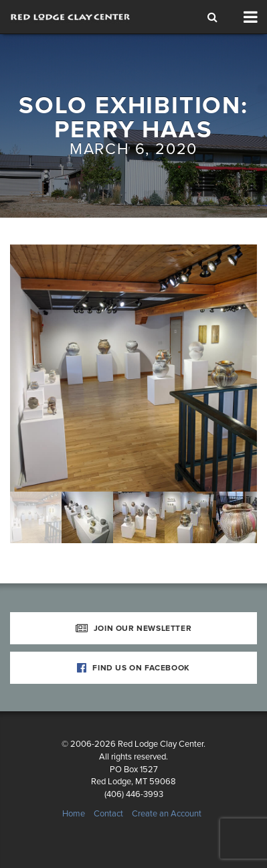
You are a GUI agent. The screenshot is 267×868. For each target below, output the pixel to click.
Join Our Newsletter (134, 628)
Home (74, 814)
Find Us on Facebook (133, 668)
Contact (108, 814)
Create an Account (167, 814)
